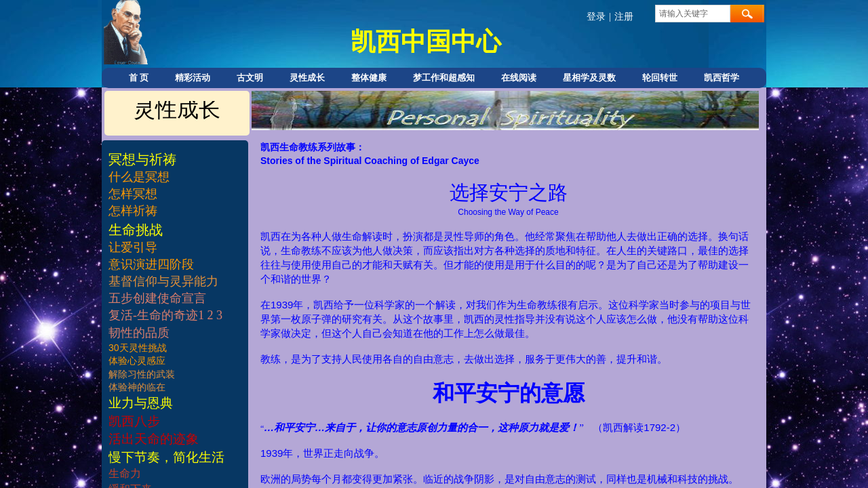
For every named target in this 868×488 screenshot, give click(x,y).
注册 (624, 17)
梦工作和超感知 (444, 78)
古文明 (250, 78)
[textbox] (693, 14)
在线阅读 (519, 78)
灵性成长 (307, 78)
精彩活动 (193, 78)
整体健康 (369, 78)
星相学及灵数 (589, 78)
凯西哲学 (722, 78)
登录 (596, 17)
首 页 (139, 78)
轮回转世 (660, 78)
